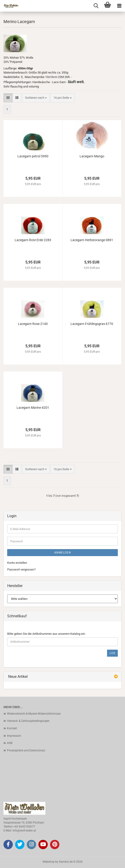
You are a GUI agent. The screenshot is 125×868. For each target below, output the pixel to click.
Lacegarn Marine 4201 (33, 408)
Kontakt (12, 728)
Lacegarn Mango (92, 156)
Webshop (49, 862)
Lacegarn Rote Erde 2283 (33, 240)
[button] (8, 98)
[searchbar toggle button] (96, 6)
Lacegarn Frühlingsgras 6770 (92, 324)
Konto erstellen (17, 563)
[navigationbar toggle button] (119, 6)
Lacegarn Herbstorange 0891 (92, 240)
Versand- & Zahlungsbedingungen (28, 721)
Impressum (14, 736)
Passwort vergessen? (21, 569)
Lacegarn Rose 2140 (33, 324)
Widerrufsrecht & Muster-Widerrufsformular (34, 714)
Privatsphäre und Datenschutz (26, 750)
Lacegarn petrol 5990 (33, 156)
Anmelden (63, 553)
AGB (10, 743)
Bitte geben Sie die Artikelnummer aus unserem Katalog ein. (46, 634)
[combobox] (36, 98)
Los (112, 653)
